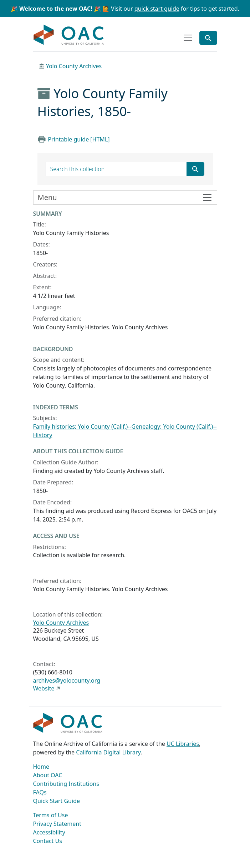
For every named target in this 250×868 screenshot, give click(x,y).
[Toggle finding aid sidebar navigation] (125, 198)
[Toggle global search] (208, 38)
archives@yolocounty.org (67, 680)
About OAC (48, 775)
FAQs (40, 792)
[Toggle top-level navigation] (188, 38)
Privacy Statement (57, 824)
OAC (69, 35)
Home (41, 767)
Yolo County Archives (74, 66)
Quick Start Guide (57, 801)
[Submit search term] (195, 169)
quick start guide (157, 9)
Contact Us (48, 841)
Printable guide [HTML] (79, 139)
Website (44, 688)
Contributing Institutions (66, 784)
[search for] (116, 169)
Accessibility (49, 832)
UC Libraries (183, 744)
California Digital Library (108, 752)
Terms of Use (51, 815)
